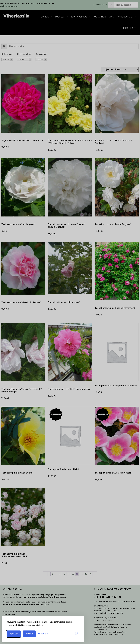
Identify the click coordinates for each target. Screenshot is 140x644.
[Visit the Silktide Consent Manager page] (77, 634)
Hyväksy (14, 634)
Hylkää (29, 634)
